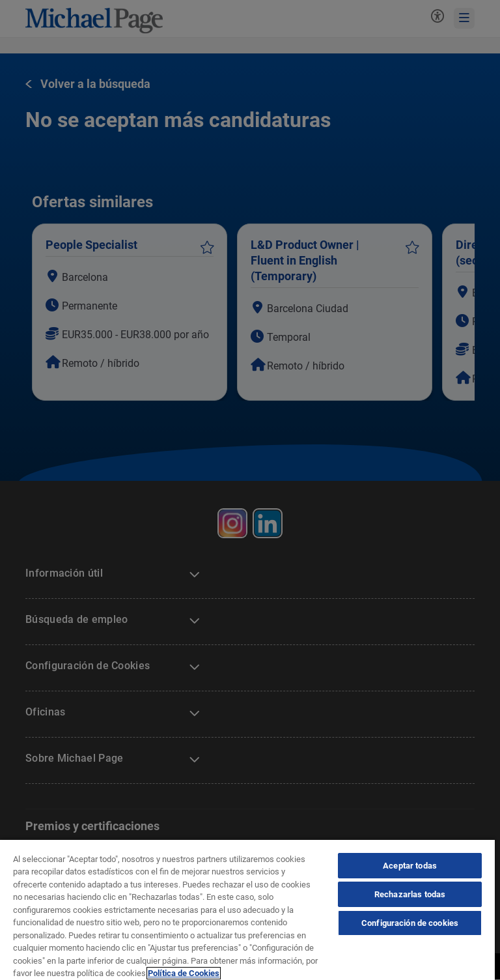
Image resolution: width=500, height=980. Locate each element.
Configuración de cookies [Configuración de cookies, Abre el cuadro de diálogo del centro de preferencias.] (410, 923)
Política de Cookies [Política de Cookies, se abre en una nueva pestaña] (184, 973)
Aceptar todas (410, 866)
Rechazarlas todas (410, 894)
